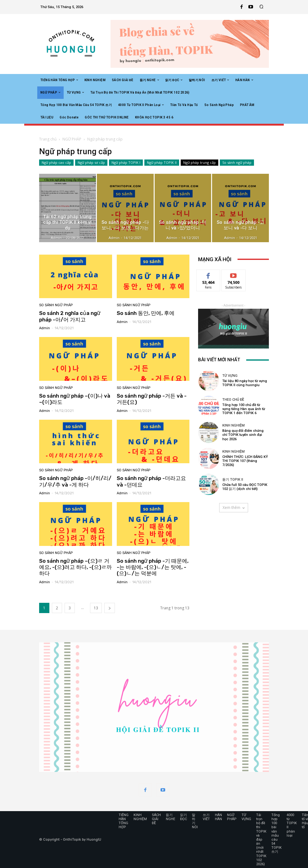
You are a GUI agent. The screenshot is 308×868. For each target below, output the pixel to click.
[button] (262, 7)
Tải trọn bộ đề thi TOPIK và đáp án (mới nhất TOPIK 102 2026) (261, 840)
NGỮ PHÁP (72, 139)
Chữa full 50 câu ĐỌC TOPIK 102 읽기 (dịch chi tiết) (245, 487)
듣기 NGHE (170, 817)
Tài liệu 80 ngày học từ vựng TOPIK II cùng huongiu (245, 383)
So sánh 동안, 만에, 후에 (146, 313)
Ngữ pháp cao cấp (56, 163)
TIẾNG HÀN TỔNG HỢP (124, 821)
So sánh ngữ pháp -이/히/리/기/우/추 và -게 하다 (75, 481)
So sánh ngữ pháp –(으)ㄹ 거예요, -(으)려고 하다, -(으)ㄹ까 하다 (75, 567)
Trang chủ (48, 139)
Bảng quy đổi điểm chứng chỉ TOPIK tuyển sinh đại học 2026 (243, 435)
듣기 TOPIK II (233, 480)
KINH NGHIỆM (233, 425)
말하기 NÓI (195, 821)
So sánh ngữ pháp (237, 163)
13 (96, 608)
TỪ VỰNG (230, 376)
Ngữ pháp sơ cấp (91, 163)
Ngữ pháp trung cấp (199, 163)
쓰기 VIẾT (206, 817)
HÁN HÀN (218, 817)
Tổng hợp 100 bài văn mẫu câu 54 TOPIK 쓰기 (276, 833)
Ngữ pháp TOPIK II (162, 163)
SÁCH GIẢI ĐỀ (156, 819)
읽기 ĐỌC (183, 817)
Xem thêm (234, 508)
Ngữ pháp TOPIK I (126, 163)
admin (45, 328)
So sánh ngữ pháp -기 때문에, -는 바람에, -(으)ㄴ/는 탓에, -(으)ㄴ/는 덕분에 (153, 567)
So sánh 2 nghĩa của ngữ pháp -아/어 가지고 (70, 316)
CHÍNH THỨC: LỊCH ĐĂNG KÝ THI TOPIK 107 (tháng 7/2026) (245, 461)
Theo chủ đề (233, 400)
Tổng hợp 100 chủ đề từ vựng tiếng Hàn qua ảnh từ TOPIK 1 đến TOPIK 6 (244, 409)
